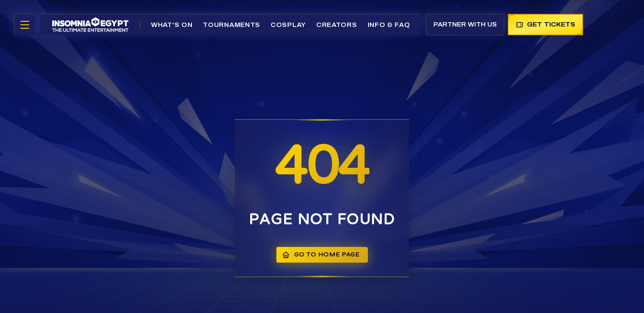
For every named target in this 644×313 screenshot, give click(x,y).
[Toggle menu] (25, 25)
